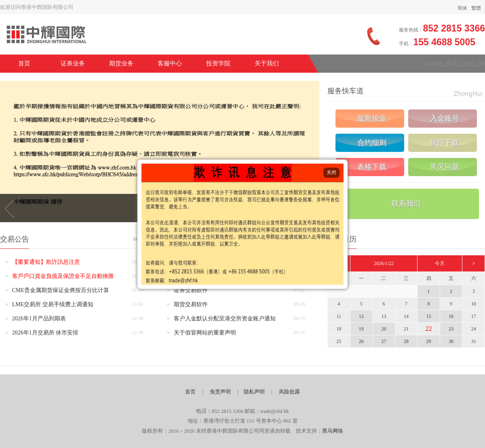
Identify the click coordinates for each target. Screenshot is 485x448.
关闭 (331, 172)
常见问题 (445, 167)
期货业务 (121, 63)
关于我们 (267, 63)
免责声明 (220, 392)
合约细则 (372, 143)
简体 (462, 8)
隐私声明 (254, 392)
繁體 (476, 8)
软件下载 (445, 143)
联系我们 (406, 204)
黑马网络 (333, 431)
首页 (24, 63)
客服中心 (170, 63)
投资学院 (218, 63)
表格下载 (372, 167)
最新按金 (372, 118)
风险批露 (289, 392)
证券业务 (73, 63)
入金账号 (445, 118)
